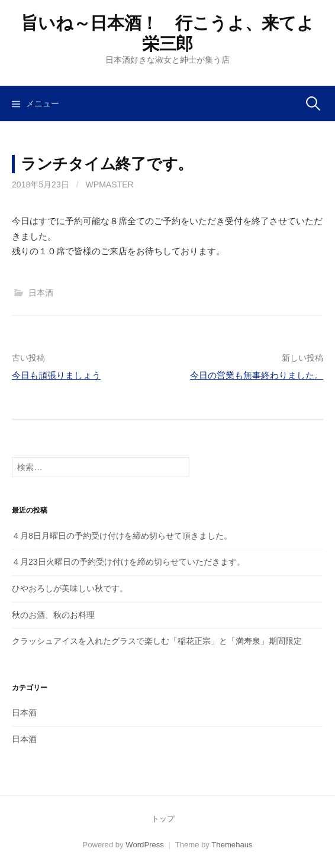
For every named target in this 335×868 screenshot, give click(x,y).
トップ (163, 819)
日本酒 (41, 293)
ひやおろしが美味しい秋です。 (70, 588)
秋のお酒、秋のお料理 (53, 615)
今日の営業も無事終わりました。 (257, 375)
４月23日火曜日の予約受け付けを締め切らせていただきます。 (128, 562)
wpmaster (110, 184)
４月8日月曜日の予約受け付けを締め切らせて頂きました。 (122, 536)
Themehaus (232, 845)
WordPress (145, 845)
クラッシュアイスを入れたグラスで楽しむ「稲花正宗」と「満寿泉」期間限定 (157, 641)
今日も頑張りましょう (56, 375)
